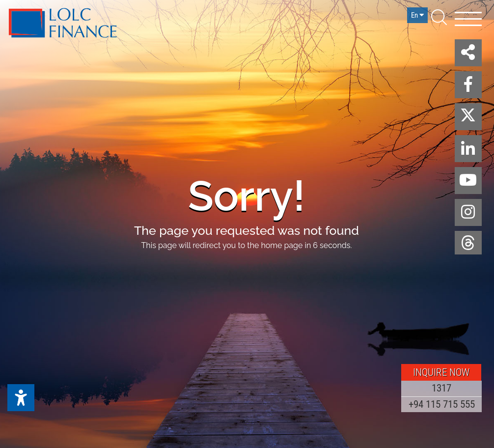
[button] (468, 53)
